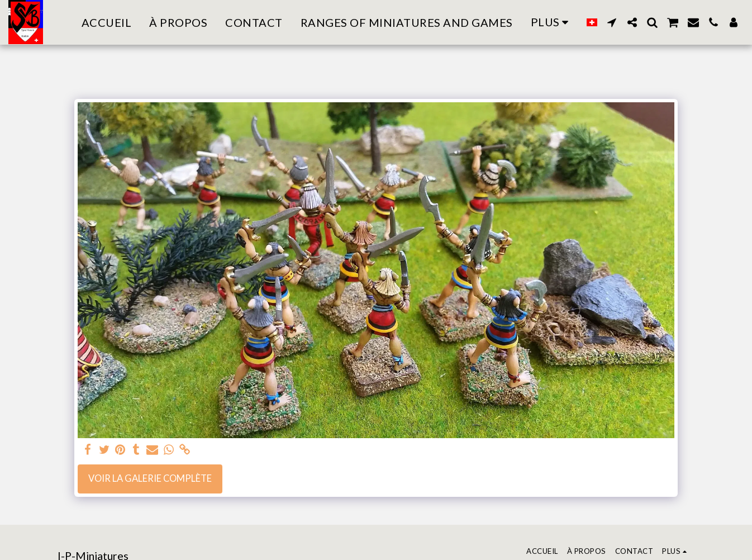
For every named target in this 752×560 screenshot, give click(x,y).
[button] (612, 22)
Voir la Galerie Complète (150, 478)
